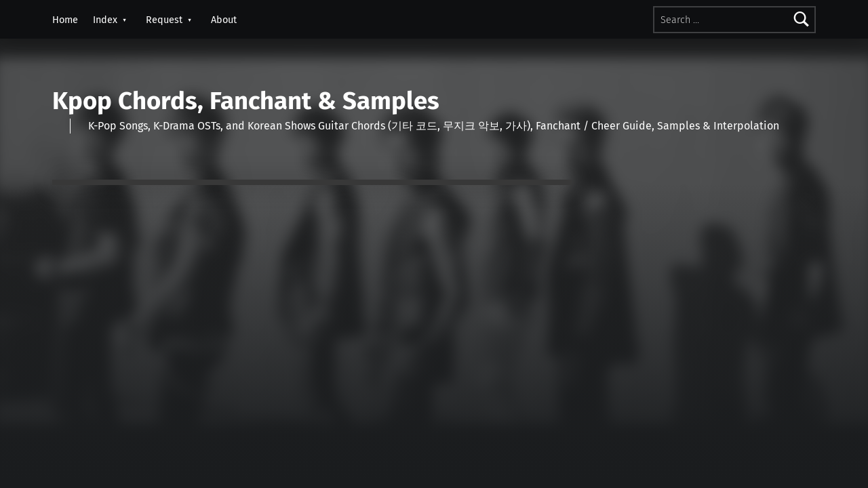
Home (65, 20)
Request (164, 20)
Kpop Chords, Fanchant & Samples (246, 101)
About (224, 20)
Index (105, 20)
